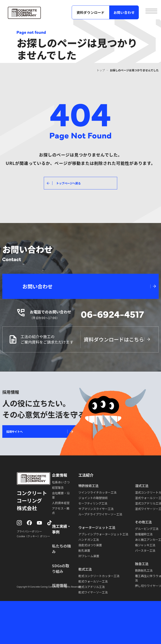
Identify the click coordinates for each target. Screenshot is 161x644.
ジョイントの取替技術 (93, 498)
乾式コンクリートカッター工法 (99, 576)
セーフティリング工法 (93, 503)
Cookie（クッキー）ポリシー (33, 536)
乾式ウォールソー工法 (93, 581)
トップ (101, 70)
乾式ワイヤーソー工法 (93, 592)
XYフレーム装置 (89, 556)
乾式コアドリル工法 (92, 587)
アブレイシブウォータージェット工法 (103, 534)
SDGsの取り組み (61, 568)
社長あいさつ (61, 482)
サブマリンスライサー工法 (96, 509)
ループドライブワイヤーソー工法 (100, 514)
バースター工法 (145, 550)
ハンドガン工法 (89, 540)
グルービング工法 (147, 529)
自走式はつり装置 (90, 545)
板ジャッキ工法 (145, 545)
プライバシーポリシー (29, 531)
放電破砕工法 (144, 534)
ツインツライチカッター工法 (97, 492)
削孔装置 (84, 550)
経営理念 (58, 488)
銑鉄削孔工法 (144, 570)
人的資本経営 (61, 503)
